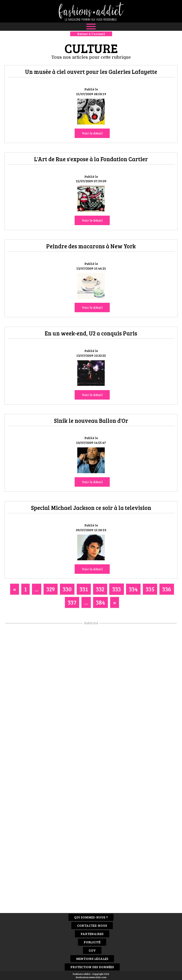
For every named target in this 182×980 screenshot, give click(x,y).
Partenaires (92, 934)
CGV (92, 950)
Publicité (92, 942)
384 (100, 602)
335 (150, 589)
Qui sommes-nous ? (91, 917)
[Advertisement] (91, 696)
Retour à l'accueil (91, 34)
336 (167, 589)
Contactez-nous (92, 925)
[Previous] (15, 589)
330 (67, 589)
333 (117, 589)
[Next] (115, 602)
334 (133, 589)
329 (51, 589)
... (37, 589)
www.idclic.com (98, 977)
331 (84, 589)
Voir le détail (92, 133)
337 (72, 602)
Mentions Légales (92, 959)
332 (100, 589)
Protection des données (92, 967)
